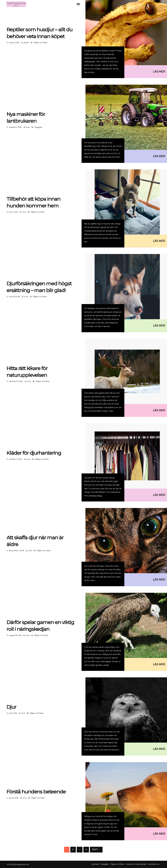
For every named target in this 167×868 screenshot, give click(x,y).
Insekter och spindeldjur (136, 864)
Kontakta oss (154, 864)
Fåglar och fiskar (41, 43)
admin (26, 43)
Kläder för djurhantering (35, 453)
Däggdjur (38, 127)
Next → (96, 849)
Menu (78, 4)
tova (28, 127)
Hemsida (95, 864)
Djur (12, 707)
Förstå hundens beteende (37, 792)
